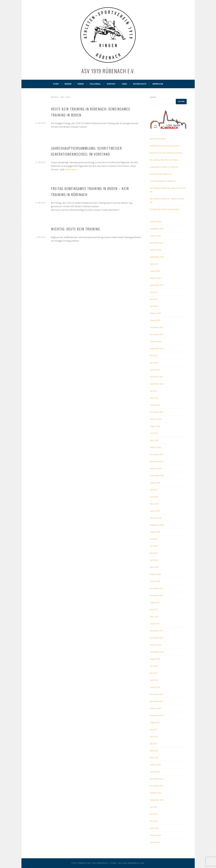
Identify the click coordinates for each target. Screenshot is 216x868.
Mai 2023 (154, 299)
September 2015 (157, 715)
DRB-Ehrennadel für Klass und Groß (165, 146)
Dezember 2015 (157, 694)
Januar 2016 (155, 687)
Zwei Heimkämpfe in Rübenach (163, 181)
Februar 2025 (155, 236)
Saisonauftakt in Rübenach (161, 174)
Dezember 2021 (157, 377)
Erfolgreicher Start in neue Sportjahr (165, 209)
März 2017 (154, 617)
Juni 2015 (154, 737)
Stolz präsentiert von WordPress (90, 863)
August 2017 (155, 602)
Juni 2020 (154, 433)
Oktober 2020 (156, 419)
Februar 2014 (155, 835)
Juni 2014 (154, 814)
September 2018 (157, 525)
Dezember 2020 (157, 412)
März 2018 (154, 567)
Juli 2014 (154, 807)
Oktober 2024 (156, 250)
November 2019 (157, 461)
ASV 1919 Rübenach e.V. (108, 71)
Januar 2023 (155, 320)
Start (56, 84)
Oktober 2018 (156, 518)
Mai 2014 (154, 821)
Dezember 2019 (157, 454)
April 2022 (154, 363)
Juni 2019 (154, 497)
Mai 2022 (154, 356)
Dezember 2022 (157, 327)
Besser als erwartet (158, 139)
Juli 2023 (154, 292)
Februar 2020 (155, 447)
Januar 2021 (155, 405)
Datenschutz (140, 84)
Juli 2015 (154, 729)
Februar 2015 (155, 765)
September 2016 (157, 652)
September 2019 (157, 476)
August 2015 (155, 722)
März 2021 (154, 398)
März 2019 (154, 504)
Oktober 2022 (156, 341)
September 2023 (157, 285)
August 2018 (155, 532)
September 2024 (157, 257)
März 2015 (154, 758)
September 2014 (157, 800)
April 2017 (154, 609)
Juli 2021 (154, 391)
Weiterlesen (72, 169)
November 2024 (157, 243)
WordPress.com (136, 863)
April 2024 (154, 264)
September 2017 (157, 595)
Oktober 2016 (156, 645)
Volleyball (95, 84)
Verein (81, 84)
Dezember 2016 (157, 631)
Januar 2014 (155, 842)
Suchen (153, 97)
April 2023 (154, 306)
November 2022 (157, 334)
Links (124, 84)
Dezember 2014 (157, 779)
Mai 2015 (154, 744)
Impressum (158, 84)
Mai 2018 (154, 553)
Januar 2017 (155, 624)
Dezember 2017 (157, 588)
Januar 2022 (155, 370)
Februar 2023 (155, 313)
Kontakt (111, 84)
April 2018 (154, 560)
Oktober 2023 (156, 278)
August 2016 (155, 659)
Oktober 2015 (156, 708)
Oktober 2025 (156, 222)
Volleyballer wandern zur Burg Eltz (164, 167)
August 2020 (155, 426)
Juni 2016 (154, 666)
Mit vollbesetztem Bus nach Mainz (164, 160)
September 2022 (157, 348)
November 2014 (157, 786)
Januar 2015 (155, 772)
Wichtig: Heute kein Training (75, 229)
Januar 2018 (155, 581)
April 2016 (154, 680)
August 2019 (155, 483)
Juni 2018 (154, 546)
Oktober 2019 (156, 468)
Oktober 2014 (156, 793)
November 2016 (157, 638)
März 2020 (154, 440)
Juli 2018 (154, 539)
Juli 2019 (154, 490)
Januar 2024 (155, 271)
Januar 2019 (155, 511)
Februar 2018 (155, 574)
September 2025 (157, 229)
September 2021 (157, 384)
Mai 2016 (154, 673)
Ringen (68, 84)
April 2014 (154, 828)
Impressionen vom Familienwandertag (166, 153)
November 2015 (157, 701)
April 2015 (154, 751)
